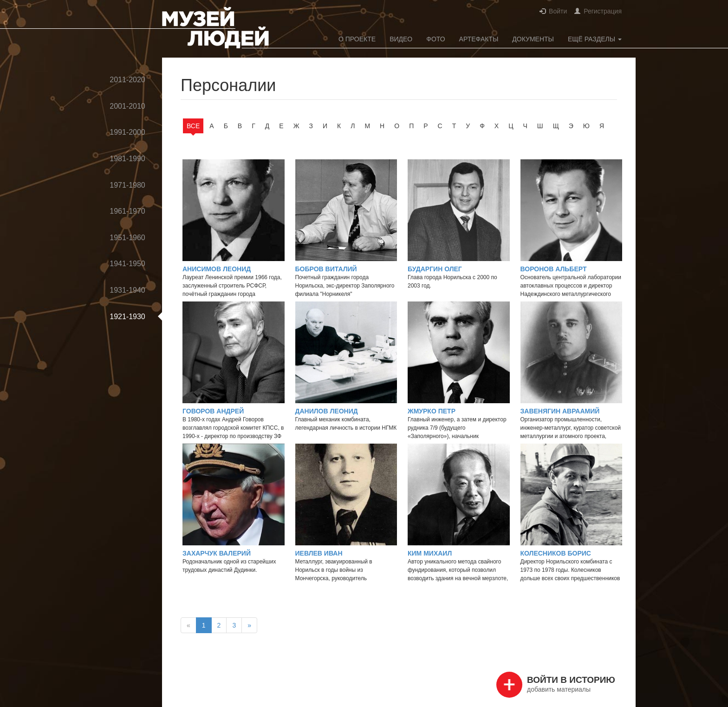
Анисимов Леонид (217, 269)
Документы (533, 39)
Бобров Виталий (326, 269)
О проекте (357, 39)
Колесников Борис (556, 553)
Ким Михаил (430, 553)
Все (193, 126)
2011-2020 (127, 80)
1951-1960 (127, 238)
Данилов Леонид (327, 411)
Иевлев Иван (319, 553)
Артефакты (479, 39)
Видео (401, 39)
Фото (435, 39)
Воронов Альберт (554, 269)
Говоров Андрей (213, 411)
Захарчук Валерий (217, 553)
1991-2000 (127, 132)
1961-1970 (127, 211)
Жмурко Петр (432, 411)
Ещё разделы (595, 39)
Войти (558, 11)
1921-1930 (127, 317)
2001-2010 (127, 106)
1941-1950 (127, 264)
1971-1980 (127, 185)
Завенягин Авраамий (560, 411)
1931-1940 (127, 290)
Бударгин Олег (435, 269)
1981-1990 (127, 159)
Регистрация (603, 11)
